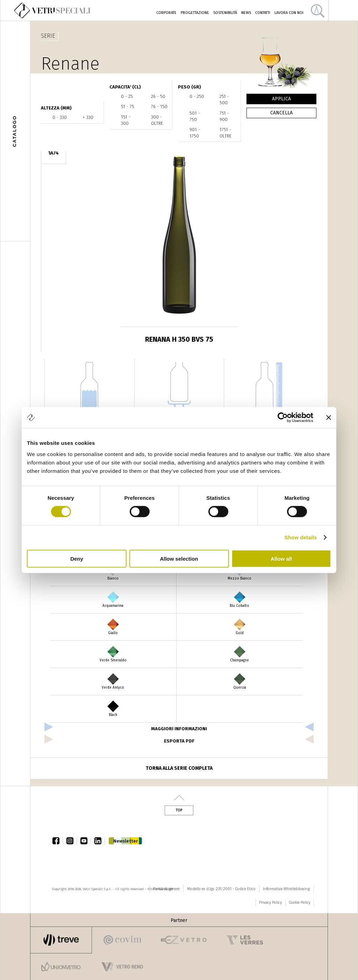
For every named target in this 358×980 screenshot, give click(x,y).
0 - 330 (60, 117)
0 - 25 (127, 96)
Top (179, 810)
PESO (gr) (189, 87)
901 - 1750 (195, 133)
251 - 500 (224, 100)
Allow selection (179, 558)
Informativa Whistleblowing (286, 889)
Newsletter (126, 841)
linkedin (100, 841)
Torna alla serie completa (179, 768)
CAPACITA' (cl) (125, 87)
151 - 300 (126, 120)
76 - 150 (159, 106)
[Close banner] (329, 418)
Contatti (263, 13)
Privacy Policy (270, 903)
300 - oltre (157, 120)
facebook (58, 841)
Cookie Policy (300, 903)
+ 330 (88, 117)
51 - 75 (128, 106)
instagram (72, 841)
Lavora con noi (289, 13)
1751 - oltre (225, 133)
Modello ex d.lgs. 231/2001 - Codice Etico (221, 889)
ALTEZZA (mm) (56, 108)
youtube (86, 841)
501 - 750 (195, 116)
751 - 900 (224, 116)
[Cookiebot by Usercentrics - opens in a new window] (283, 418)
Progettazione (195, 13)
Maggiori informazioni (179, 729)
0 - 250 (197, 96)
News (246, 13)
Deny (77, 558)
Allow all (281, 558)
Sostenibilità (225, 13)
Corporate (166, 13)
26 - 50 (158, 96)
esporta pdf (179, 741)
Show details (301, 537)
